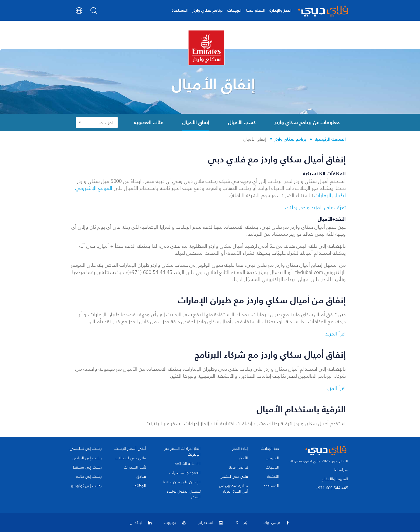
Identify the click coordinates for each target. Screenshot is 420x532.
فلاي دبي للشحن (234, 477)
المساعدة (180, 10)
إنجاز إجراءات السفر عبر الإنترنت (182, 451)
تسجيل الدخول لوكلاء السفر (184, 494)
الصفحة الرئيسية (330, 139)
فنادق (141, 477)
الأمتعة (273, 477)
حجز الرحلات (270, 449)
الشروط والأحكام (335, 479)
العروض (272, 458)
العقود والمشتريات (185, 473)
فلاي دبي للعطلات (131, 458)
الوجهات (234, 10)
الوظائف (139, 486)
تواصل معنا (238, 467)
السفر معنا (255, 10)
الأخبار (243, 458)
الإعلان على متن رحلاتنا (182, 482)
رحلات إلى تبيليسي (86, 449)
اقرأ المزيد (336, 334)
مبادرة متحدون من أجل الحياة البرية (234, 489)
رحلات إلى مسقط (87, 467)
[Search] (94, 12)
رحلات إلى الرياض (87, 458)
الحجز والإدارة (281, 10)
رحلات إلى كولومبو (86, 486)
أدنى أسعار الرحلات (130, 449)
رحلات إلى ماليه (89, 477)
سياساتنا (341, 470)
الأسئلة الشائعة (188, 464)
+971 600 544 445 (332, 488)
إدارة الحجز (240, 449)
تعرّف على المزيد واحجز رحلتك (316, 207)
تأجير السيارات (135, 467)
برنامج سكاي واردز (207, 10)
